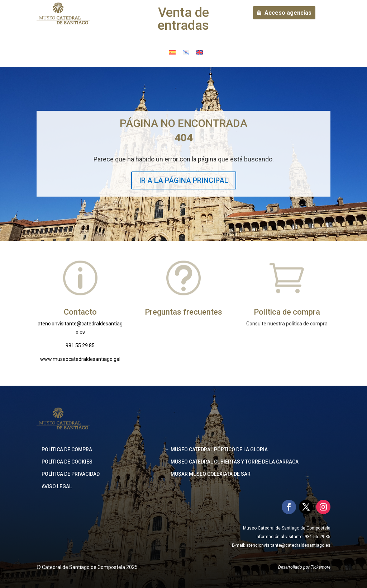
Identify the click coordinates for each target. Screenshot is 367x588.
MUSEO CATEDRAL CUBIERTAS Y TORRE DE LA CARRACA (235, 462)
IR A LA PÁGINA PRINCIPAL (184, 180)
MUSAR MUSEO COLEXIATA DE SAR (211, 474)
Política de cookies (67, 462)
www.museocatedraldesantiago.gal (80, 359)
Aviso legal (57, 486)
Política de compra (67, 450)
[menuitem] (172, 52)
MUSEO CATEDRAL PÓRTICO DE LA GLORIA (219, 450)
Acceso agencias (288, 13)
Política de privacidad (71, 474)
